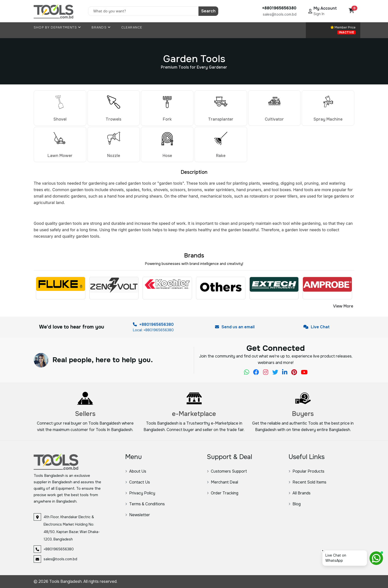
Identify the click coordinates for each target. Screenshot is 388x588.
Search (208, 11)
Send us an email (235, 327)
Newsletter (138, 515)
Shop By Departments (57, 27)
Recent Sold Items (307, 482)
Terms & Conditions (145, 504)
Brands (101, 27)
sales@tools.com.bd (280, 14)
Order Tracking (223, 493)
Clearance (132, 27)
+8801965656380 (153, 324)
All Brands (300, 493)
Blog (295, 504)
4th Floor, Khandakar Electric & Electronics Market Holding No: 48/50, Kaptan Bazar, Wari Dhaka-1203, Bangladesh (72, 528)
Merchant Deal (222, 482)
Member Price (343, 30)
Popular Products (306, 471)
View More (343, 306)
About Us (136, 471)
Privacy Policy (140, 493)
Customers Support (227, 471)
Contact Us (138, 482)
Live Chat (316, 327)
